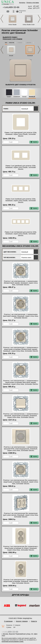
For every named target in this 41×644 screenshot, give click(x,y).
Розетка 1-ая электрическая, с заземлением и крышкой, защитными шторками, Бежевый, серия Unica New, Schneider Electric (21, 416)
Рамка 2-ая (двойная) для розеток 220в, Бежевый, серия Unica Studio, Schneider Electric (21, 167)
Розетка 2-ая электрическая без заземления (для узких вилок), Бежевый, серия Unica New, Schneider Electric (21, 515)
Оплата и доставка (33, 3)
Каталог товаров (22, 621)
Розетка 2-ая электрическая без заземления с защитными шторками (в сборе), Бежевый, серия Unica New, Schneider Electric (21, 548)
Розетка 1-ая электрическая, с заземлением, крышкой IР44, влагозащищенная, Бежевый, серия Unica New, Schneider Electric (21, 449)
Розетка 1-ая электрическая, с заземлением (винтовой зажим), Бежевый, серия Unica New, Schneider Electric (21, 316)
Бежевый (30, 56)
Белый (11, 56)
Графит (9, 97)
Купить (34, 142)
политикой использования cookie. (13, 641)
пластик (11, 43)
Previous (2, 19)
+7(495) (11, 7)
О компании (8, 621)
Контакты (22, 3)
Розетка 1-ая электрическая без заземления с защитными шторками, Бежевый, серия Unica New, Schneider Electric (21, 482)
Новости (34, 621)
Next (39, 19)
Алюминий (17, 97)
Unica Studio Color (29, 25)
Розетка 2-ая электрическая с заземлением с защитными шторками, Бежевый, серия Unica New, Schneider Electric (21, 581)
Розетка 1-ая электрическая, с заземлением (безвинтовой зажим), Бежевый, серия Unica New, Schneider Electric (21, 283)
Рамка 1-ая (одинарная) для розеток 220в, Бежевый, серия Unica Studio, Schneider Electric (21, 134)
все (6, 43)
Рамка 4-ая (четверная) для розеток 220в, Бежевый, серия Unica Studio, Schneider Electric (21, 234)
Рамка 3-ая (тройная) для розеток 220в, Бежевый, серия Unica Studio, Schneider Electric (21, 201)
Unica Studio (12, 25)
